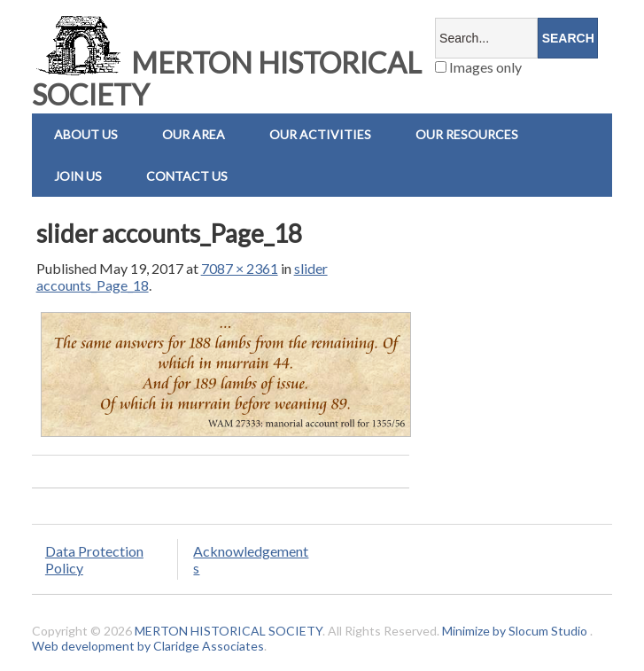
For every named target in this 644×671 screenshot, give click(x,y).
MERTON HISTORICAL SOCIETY (227, 78)
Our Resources (467, 134)
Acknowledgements (251, 559)
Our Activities (320, 134)
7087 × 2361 (240, 268)
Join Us (78, 176)
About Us (86, 134)
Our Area (194, 134)
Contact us (187, 176)
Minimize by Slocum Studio (515, 631)
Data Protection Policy (94, 559)
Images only (478, 67)
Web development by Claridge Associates (148, 646)
